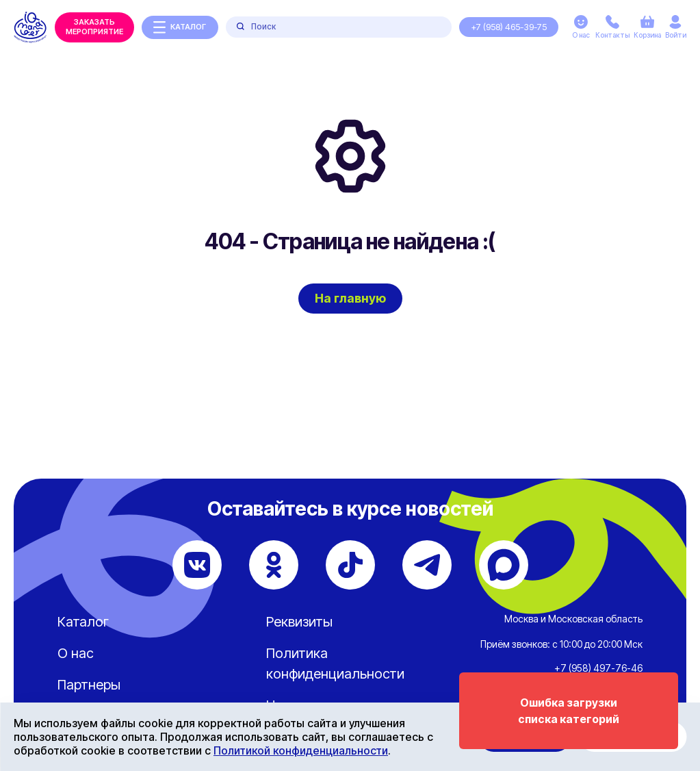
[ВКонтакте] (197, 565)
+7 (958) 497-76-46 (598, 668)
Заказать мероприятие (94, 27)
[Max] (504, 565)
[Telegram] (427, 565)
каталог (180, 27)
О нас (76, 653)
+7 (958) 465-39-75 (509, 27)
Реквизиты (299, 622)
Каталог (83, 622)
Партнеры (89, 685)
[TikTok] (350, 565)
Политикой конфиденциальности (301, 750)
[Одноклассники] (274, 565)
